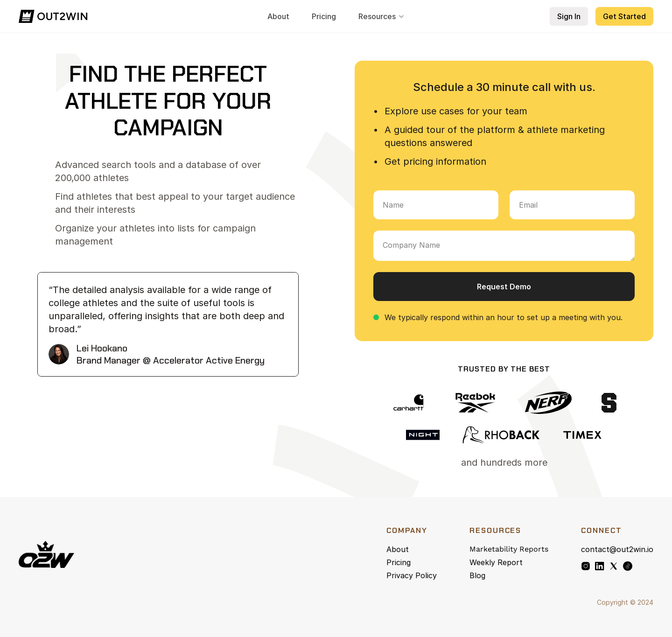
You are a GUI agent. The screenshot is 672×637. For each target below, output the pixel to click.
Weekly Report (496, 562)
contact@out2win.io (617, 549)
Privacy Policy (412, 575)
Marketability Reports (509, 549)
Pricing (399, 562)
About (398, 549)
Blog (477, 575)
